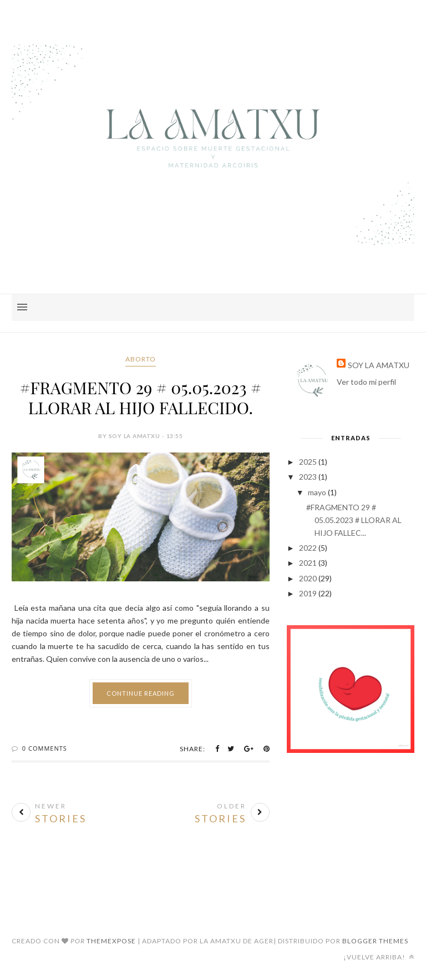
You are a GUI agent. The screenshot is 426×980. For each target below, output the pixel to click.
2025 (308, 462)
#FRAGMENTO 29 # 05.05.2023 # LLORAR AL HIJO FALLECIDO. (140, 398)
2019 (308, 593)
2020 (308, 578)
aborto (141, 359)
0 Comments (45, 748)
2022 (308, 548)
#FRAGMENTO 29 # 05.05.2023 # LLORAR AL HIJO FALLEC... (354, 520)
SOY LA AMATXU (379, 365)
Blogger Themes (375, 941)
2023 (308, 477)
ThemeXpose (111, 941)
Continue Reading (141, 693)
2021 (308, 563)
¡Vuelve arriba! (379, 957)
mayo (317, 492)
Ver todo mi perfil (366, 382)
